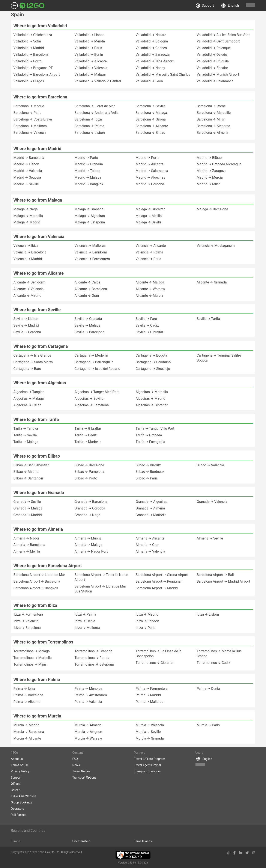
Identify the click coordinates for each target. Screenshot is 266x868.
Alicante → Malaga (150, 282)
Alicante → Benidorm (29, 282)
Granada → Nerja (87, 515)
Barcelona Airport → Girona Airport (162, 575)
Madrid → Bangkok (89, 184)
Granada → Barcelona (91, 502)
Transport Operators (147, 771)
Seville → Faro (146, 319)
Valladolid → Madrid (29, 48)
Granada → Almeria (150, 508)
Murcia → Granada (150, 738)
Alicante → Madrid (27, 296)
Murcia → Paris (208, 725)
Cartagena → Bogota (151, 355)
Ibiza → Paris (146, 628)
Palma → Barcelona (28, 695)
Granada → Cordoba (90, 508)
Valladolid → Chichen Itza (33, 35)
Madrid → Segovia (27, 177)
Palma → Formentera (152, 689)
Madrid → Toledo (87, 171)
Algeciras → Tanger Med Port (97, 392)
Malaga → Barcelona (213, 209)
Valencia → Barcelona (30, 252)
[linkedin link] (240, 853)
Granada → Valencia (212, 502)
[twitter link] (247, 853)
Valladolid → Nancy (150, 68)
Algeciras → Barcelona (92, 405)
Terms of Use (20, 765)
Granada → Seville (27, 502)
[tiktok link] (228, 853)
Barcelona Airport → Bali (215, 575)
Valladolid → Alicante (91, 61)
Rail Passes (19, 815)
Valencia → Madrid (28, 259)
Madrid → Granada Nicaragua (219, 164)
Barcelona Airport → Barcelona (37, 581)
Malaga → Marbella (28, 216)
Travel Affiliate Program (150, 759)
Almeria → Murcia (88, 538)
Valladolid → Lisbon (90, 35)
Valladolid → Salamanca (215, 81)
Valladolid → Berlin (89, 55)
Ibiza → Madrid (147, 614)
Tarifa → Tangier (26, 429)
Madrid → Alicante (150, 164)
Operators (17, 809)
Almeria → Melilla (27, 551)
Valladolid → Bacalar (212, 68)
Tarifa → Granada (149, 435)
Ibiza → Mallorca (87, 628)
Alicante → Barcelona (91, 289)
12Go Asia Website (24, 796)
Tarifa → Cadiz (86, 435)
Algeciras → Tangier (29, 392)
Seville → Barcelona (90, 332)
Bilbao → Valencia (210, 465)
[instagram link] (254, 853)
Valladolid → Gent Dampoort (218, 41)
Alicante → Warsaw (150, 289)
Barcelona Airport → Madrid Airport (223, 581)
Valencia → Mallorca (90, 246)
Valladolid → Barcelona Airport (37, 75)
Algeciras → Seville (89, 399)
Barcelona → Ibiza (88, 119)
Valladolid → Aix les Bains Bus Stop (224, 35)
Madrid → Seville (26, 184)
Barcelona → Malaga (151, 113)
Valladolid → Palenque (214, 48)
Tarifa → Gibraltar (88, 429)
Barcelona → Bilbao (150, 133)
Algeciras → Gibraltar (152, 405)
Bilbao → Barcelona (89, 465)
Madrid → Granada (89, 164)
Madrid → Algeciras (151, 177)
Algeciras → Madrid (151, 399)
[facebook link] (234, 853)
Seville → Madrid (26, 325)
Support (205, 6)
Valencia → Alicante (151, 246)
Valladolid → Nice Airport (155, 61)
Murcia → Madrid (26, 725)
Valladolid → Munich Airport (218, 75)
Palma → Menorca (89, 689)
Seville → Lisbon (26, 319)
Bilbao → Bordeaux (150, 472)
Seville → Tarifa (208, 319)
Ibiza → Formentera (28, 614)
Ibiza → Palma (86, 614)
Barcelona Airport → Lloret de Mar (39, 575)
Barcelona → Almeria (213, 133)
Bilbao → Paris (147, 478)
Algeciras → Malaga (29, 399)
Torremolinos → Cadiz (214, 663)
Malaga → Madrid (27, 222)
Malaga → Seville (149, 222)
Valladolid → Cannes (151, 48)
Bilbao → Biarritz (148, 465)
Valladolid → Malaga (90, 75)
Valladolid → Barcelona (31, 55)
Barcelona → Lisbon (90, 133)
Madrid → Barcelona (29, 158)
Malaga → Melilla (149, 216)
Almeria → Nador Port (91, 551)
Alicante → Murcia (150, 296)
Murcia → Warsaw (88, 738)
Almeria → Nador (26, 538)
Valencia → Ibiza (26, 246)
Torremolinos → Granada (94, 651)
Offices (16, 784)
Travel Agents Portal (147, 765)
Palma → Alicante (27, 702)
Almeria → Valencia (150, 551)
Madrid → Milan (209, 184)
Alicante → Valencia (29, 289)
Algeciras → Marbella (152, 392)
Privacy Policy (20, 771)
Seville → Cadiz (147, 325)
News (76, 765)
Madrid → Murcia (210, 177)
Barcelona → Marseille (214, 113)
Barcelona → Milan (211, 119)
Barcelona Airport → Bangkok (36, 588)
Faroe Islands (143, 841)
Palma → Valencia (88, 702)
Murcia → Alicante (27, 738)
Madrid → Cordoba (150, 184)
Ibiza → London (147, 621)
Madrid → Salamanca (152, 171)
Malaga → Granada (89, 209)
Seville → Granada (88, 319)
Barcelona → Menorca (213, 126)
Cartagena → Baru (27, 369)
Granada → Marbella (151, 515)
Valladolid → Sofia (27, 41)
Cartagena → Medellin (91, 355)
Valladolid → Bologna (152, 41)
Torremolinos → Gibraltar (155, 663)
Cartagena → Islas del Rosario (97, 369)
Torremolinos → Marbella (33, 658)
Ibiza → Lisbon (208, 614)
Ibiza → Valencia (26, 621)
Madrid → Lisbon (26, 164)
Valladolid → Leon (149, 81)
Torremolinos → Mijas (30, 664)
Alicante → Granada (212, 282)
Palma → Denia (208, 689)
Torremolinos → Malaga (32, 651)
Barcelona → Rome (211, 106)
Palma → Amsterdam (91, 695)
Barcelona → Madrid (29, 106)
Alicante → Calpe (88, 282)
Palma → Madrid (148, 695)
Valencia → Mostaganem (216, 246)
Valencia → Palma (149, 252)
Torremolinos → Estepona (94, 664)
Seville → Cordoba (27, 332)
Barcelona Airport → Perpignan (159, 581)
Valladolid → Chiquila (213, 61)
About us (17, 759)
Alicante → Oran (87, 296)
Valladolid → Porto (28, 61)
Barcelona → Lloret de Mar (95, 106)
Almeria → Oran (148, 545)
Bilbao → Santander (29, 478)
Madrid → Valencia (28, 171)
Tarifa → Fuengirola (150, 442)
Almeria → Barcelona (29, 545)
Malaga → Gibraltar (150, 209)
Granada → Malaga (28, 508)
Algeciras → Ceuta (27, 405)
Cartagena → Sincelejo (153, 369)
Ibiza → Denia (85, 621)
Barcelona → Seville (151, 106)
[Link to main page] (32, 6)
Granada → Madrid (28, 515)
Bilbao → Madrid (26, 472)
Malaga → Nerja (26, 209)
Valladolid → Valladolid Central (98, 81)
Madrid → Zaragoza (212, 171)
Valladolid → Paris (88, 48)
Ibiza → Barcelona (27, 628)
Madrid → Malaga (88, 177)
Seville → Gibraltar (150, 332)
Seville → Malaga (88, 325)
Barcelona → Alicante (152, 126)
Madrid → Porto (148, 158)
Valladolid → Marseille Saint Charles (163, 75)
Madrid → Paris (86, 158)
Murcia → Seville (148, 732)
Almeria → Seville (210, 538)
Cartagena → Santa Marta (33, 362)
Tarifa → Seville (25, 435)
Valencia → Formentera (92, 259)
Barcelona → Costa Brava (33, 119)
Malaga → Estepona (90, 222)
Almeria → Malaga (89, 545)
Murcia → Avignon (88, 732)
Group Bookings (22, 802)
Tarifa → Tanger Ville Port (155, 429)
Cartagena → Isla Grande (32, 355)
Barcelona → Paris (27, 113)
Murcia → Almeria (88, 725)
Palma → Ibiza (24, 689)
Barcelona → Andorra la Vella (97, 113)
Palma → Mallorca (150, 702)
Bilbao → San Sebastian (32, 465)
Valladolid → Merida (90, 41)
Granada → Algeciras (152, 502)
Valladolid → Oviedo (212, 55)
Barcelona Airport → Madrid (157, 588)
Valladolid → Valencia (91, 68)
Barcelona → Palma (89, 126)
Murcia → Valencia (150, 725)
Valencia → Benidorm (91, 252)
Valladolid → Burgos (29, 81)
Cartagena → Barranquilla (94, 362)
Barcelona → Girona (151, 119)
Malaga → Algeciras (90, 216)
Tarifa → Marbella (88, 442)
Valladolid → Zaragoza (153, 55)
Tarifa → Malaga (26, 442)
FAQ (75, 759)
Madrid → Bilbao (209, 158)
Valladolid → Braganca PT (33, 68)
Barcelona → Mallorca (30, 126)
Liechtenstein (81, 841)
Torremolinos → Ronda (92, 658)
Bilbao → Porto (86, 478)
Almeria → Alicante (150, 538)
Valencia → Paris (148, 259)
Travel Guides (81, 771)
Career (15, 790)
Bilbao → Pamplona (89, 472)
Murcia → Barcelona (29, 732)
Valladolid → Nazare (151, 35)
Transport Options (84, 778)
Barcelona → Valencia (30, 133)
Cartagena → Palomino (153, 362)
